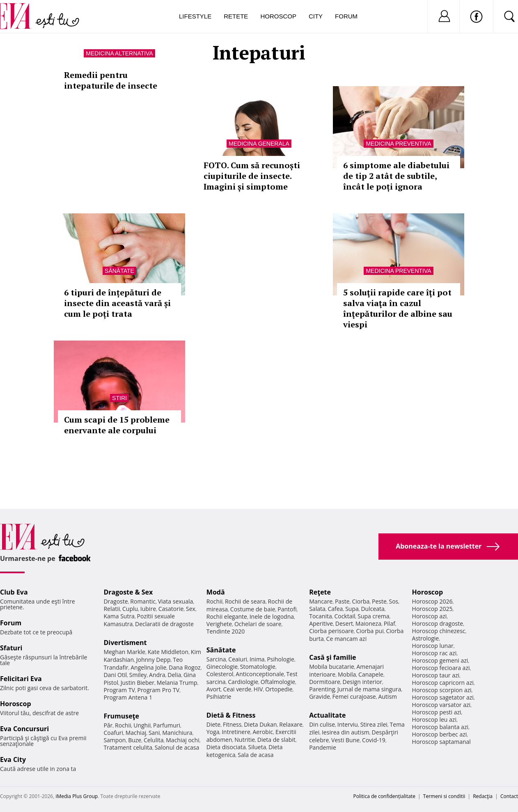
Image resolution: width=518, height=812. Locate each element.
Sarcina (216, 659)
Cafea (335, 609)
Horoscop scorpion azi (442, 690)
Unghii (142, 725)
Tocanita (321, 616)
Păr (108, 725)
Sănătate (119, 271)
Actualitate (327, 715)
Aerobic (263, 732)
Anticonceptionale (260, 674)
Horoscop (278, 16)
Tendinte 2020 (226, 631)
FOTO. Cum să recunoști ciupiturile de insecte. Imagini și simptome (252, 176)
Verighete (219, 624)
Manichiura (177, 733)
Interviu (348, 724)
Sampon (115, 740)
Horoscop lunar (433, 646)
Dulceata (372, 609)
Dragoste (116, 601)
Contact (509, 796)
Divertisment (125, 643)
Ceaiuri (238, 659)
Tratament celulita (128, 747)
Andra (157, 675)
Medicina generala (259, 144)
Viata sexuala (176, 601)
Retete (236, 16)
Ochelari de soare (258, 624)
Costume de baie (253, 609)
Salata (317, 609)
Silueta (257, 747)
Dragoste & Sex (128, 592)
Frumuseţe (121, 716)
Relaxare (291, 724)
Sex (191, 609)
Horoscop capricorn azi (443, 683)
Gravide (320, 696)
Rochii (123, 725)
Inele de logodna (272, 616)
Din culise (322, 724)
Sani (154, 733)
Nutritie (245, 740)
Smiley (138, 675)
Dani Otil (115, 675)
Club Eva (14, 592)
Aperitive (321, 623)
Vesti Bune (345, 740)
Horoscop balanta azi (440, 727)
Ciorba (361, 601)
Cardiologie (243, 682)
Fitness (232, 724)
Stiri (119, 398)
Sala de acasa (256, 755)
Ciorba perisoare (331, 631)
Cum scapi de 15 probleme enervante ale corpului (117, 425)
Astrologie (426, 638)
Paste (342, 601)
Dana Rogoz (185, 667)
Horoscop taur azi (436, 675)
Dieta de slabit (276, 740)
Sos (393, 601)
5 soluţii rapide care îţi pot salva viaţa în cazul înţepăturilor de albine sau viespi (398, 308)
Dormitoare (325, 682)
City (316, 16)
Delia (174, 675)
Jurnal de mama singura (369, 689)
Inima (257, 659)
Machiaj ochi (182, 740)
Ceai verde (237, 689)
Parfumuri (167, 725)
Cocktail (345, 616)
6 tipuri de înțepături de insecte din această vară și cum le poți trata (117, 303)
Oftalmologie (278, 682)
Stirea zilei (374, 724)
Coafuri (113, 733)
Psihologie (281, 659)
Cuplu (130, 609)
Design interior (362, 682)
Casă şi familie (332, 657)
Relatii (112, 609)
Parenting (322, 689)
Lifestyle (195, 16)
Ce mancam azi (347, 639)
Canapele (371, 674)
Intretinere (236, 732)
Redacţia (483, 796)
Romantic (143, 601)
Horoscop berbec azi (440, 734)
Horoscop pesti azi (437, 712)
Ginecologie (222, 667)
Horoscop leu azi (434, 719)
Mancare (321, 601)
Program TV (119, 690)
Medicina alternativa (119, 53)
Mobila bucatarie (332, 667)
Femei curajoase (354, 696)
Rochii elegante (227, 616)
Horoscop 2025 (432, 609)
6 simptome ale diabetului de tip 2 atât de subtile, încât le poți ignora (396, 176)
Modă (216, 592)
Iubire (148, 609)
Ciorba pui (370, 631)
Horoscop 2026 (432, 601)
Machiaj (136, 733)
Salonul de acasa (177, 747)
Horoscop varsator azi (441, 705)
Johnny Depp (154, 660)
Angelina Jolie (148, 667)
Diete (213, 724)
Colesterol (220, 674)
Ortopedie (279, 689)
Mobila (347, 674)
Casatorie (171, 609)
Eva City (13, 759)
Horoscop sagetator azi (443, 697)
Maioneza (368, 623)
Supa (352, 609)
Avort (214, 689)
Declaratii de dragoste (164, 624)
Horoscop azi (430, 616)
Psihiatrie (219, 696)
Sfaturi (11, 648)
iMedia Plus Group (77, 796)
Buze (135, 740)
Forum (346, 16)
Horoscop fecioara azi (441, 668)
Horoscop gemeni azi (440, 660)
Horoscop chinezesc (439, 631)
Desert (344, 623)
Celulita (154, 740)
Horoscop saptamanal (441, 742)
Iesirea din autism (346, 732)
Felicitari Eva (21, 679)
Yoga (213, 732)
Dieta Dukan (260, 724)
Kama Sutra (119, 616)
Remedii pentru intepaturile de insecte (111, 80)
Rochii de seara (245, 601)
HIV (258, 689)
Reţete (320, 592)
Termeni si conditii (444, 796)
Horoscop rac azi (434, 653)
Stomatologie (258, 667)
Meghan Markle (124, 652)
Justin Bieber (138, 683)
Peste (379, 601)
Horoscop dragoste (438, 623)
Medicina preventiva (398, 144)
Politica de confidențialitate (384, 796)
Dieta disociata (226, 747)
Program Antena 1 (128, 697)
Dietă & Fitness (231, 715)
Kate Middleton (168, 652)
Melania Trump (177, 683)
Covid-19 (374, 740)
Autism (387, 696)
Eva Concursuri (24, 729)
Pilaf (390, 623)
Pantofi (287, 609)
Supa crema (373, 616)
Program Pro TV (158, 690)
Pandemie (323, 747)
